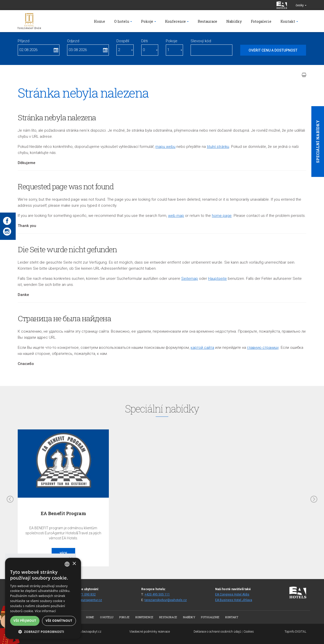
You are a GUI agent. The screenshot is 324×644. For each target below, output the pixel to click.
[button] (43, 631)
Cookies (249, 632)
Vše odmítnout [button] (59, 621)
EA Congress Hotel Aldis (232, 594)
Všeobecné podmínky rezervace (150, 632)
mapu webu (165, 147)
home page (222, 216)
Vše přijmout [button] (25, 621)
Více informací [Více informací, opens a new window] (45, 611)
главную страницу (263, 348)
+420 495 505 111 (157, 594)
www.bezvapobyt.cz (88, 632)
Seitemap (190, 279)
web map (176, 216)
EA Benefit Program (63, 513)
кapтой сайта (202, 348)
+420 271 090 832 (83, 594)
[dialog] (43, 598)
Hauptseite (217, 279)
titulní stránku (218, 147)
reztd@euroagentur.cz (86, 600)
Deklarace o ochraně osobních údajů (217, 632)
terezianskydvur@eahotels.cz (166, 600)
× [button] (74, 564)
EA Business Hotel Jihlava (234, 600)
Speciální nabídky (318, 142)
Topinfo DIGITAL (295, 632)
